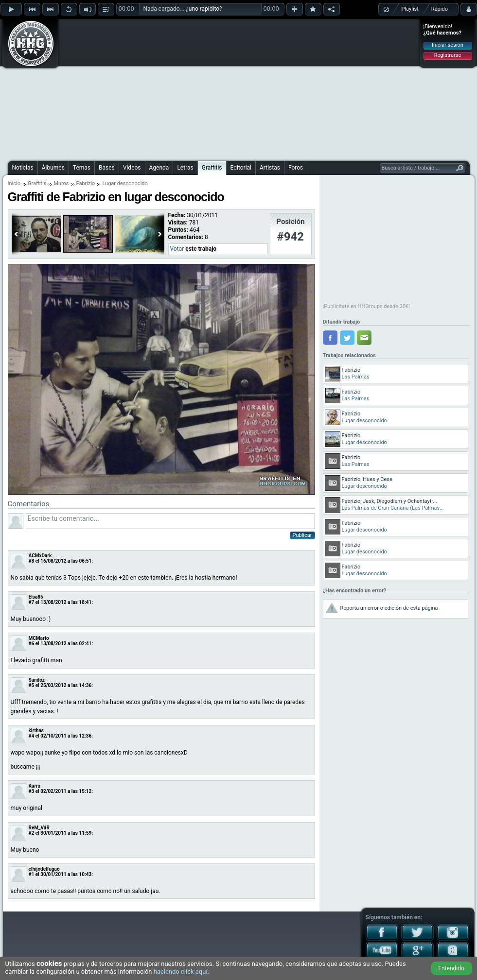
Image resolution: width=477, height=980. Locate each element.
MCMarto (39, 638)
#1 (32, 874)
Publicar (302, 535)
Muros (61, 183)
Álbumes (53, 168)
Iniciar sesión (448, 45)
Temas (82, 168)
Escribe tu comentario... (170, 521)
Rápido (440, 9)
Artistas (270, 168)
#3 (32, 791)
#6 (32, 644)
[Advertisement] (218, 88)
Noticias (23, 168)
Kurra (35, 786)
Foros (296, 168)
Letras (185, 168)
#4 (32, 736)
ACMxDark (40, 556)
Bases (107, 168)
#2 (32, 833)
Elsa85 (36, 597)
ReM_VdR (39, 828)
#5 (32, 685)
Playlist (410, 9)
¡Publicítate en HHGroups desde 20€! (367, 306)
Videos (132, 168)
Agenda (159, 168)
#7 (32, 602)
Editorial (241, 168)
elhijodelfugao (44, 869)
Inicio (14, 183)
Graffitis (212, 168)
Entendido (451, 968)
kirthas (36, 731)
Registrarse (448, 55)
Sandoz (37, 680)
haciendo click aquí (181, 971)
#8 (32, 561)
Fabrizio (86, 183)
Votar (177, 249)
